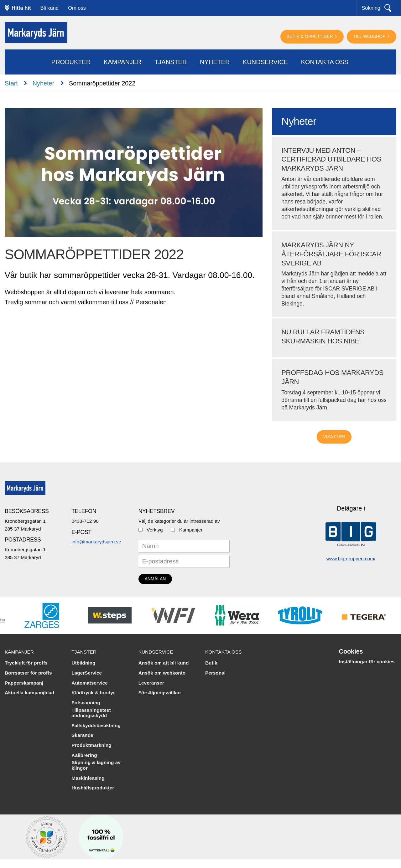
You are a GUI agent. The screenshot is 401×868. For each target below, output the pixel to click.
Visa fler (334, 437)
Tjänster (171, 62)
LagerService (87, 673)
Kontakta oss (325, 62)
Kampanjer (123, 62)
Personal (215, 673)
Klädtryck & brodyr (93, 693)
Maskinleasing (88, 778)
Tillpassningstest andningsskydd (91, 713)
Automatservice (89, 683)
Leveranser (151, 683)
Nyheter (215, 62)
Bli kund (49, 8)
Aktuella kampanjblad (29, 693)
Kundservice (265, 62)
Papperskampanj (24, 683)
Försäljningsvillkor (160, 693)
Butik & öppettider (310, 36)
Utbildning (83, 663)
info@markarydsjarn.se (96, 542)
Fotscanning (86, 703)
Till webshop (370, 36)
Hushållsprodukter (93, 788)
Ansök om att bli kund (164, 663)
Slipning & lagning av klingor (96, 765)
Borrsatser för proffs (28, 673)
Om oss (77, 8)
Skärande (82, 735)
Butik (211, 663)
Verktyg (155, 530)
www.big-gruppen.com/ (351, 559)
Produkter (71, 62)
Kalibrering (84, 755)
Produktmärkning (91, 745)
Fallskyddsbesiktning (96, 725)
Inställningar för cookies (367, 662)
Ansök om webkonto (162, 673)
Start (11, 83)
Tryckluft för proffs (26, 663)
